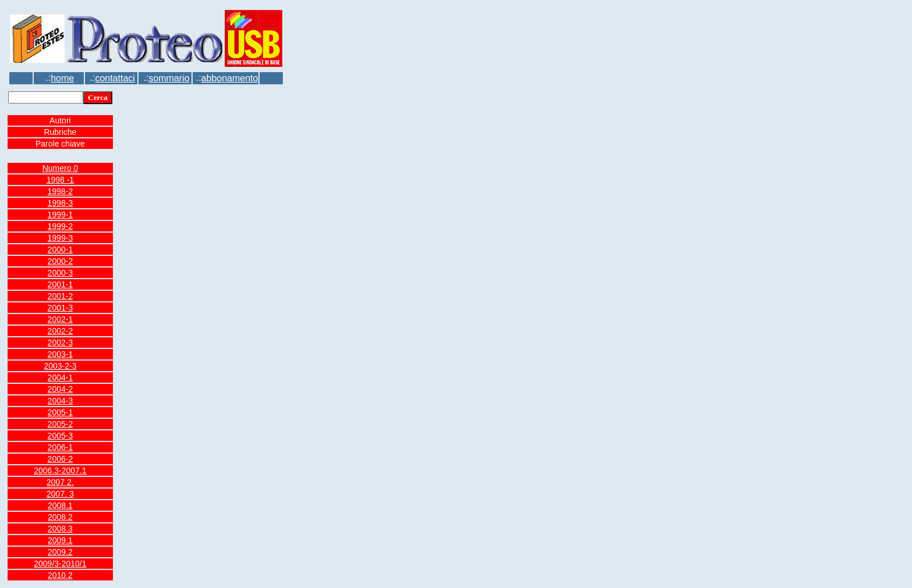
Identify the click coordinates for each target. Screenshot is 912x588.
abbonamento (230, 78)
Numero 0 (60, 168)
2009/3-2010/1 (60, 564)
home (62, 78)
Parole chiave (60, 144)
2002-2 (61, 331)
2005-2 (61, 424)
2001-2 (61, 296)
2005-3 (61, 436)
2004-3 (61, 401)
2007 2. (60, 482)
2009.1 (60, 540)
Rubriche (60, 132)
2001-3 (61, 308)
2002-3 (61, 343)
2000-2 (61, 261)
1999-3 (61, 238)
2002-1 (61, 319)
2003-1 (61, 354)
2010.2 (60, 575)
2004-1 (61, 377)
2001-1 (61, 284)
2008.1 (60, 505)
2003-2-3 (60, 366)
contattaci (115, 78)
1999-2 (61, 226)
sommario (169, 78)
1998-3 (61, 203)
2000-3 (61, 273)
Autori (60, 120)
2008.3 (60, 529)
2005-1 (61, 412)
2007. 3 (60, 494)
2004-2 (61, 389)
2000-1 (61, 250)
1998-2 (61, 191)
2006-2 (61, 459)
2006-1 (61, 447)
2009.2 (60, 552)
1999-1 (61, 215)
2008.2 (60, 517)
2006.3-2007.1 (60, 471)
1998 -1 (60, 180)
